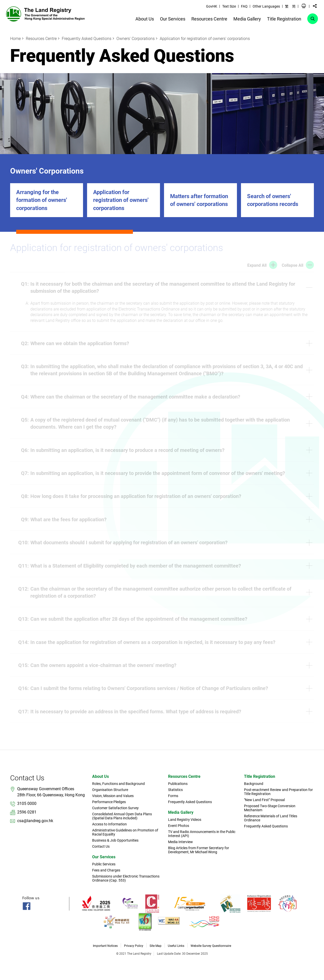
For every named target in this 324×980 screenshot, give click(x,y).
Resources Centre (41, 39)
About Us (100, 776)
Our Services (104, 857)
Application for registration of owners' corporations (205, 39)
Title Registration (260, 776)
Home (15, 39)
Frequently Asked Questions (87, 39)
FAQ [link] (244, 6)
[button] (304, 6)
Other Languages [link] (266, 6)
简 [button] (294, 6)
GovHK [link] (212, 6)
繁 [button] (287, 6)
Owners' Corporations (136, 39)
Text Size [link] (229, 6)
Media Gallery (181, 812)
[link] (45, 14)
